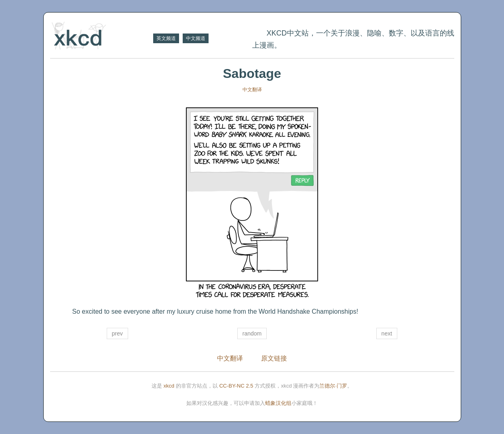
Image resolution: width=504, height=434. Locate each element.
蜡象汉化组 (278, 403)
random (252, 333)
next (387, 333)
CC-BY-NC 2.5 (236, 386)
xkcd (169, 386)
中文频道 (196, 38)
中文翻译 (252, 90)
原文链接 (274, 358)
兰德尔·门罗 (333, 386)
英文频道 (166, 38)
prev (117, 333)
